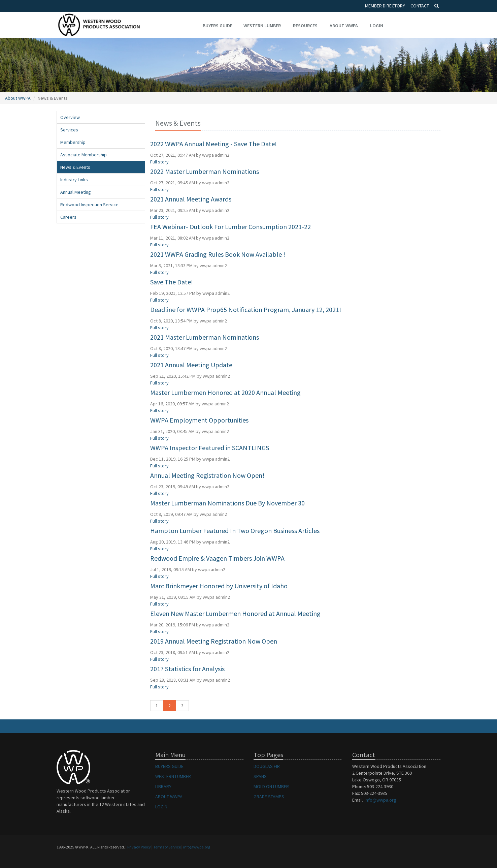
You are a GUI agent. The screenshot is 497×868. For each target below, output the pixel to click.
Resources (305, 26)
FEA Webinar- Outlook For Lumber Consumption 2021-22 (230, 227)
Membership (73, 142)
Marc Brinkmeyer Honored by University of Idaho (219, 586)
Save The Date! (172, 282)
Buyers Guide (218, 26)
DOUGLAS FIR (267, 766)
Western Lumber (262, 26)
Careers (68, 217)
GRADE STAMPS (269, 797)
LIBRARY (163, 786)
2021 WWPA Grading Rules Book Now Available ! (218, 254)
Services (69, 130)
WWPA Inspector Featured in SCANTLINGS (210, 448)
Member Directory (385, 6)
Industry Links (74, 180)
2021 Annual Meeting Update (191, 365)
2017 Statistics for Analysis (187, 669)
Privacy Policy (139, 847)
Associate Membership (84, 155)
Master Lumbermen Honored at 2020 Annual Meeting (225, 392)
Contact (420, 6)
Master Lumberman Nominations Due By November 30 (227, 503)
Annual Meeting (76, 192)
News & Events (75, 167)
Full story (159, 162)
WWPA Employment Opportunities (199, 420)
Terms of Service (167, 847)
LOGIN (161, 807)
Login (377, 26)
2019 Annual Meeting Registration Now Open (214, 641)
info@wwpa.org (380, 800)
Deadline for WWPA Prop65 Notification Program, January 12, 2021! (246, 309)
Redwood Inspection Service (89, 205)
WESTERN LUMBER (173, 776)
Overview (70, 117)
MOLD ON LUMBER (271, 786)
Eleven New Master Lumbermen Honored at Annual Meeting (235, 613)
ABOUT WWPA (169, 797)
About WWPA (344, 26)
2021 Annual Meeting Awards (191, 199)
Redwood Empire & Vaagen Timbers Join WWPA (217, 558)
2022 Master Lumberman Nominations (205, 171)
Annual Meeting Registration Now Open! (207, 475)
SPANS (260, 776)
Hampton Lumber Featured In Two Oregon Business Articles (235, 531)
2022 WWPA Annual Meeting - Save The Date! (213, 144)
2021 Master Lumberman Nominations (205, 337)
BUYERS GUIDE (169, 766)
